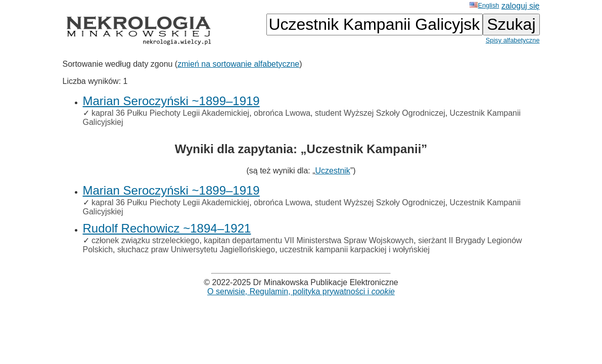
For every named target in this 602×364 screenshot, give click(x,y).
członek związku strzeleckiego (145, 240)
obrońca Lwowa (282, 113)
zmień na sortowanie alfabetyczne (238, 64)
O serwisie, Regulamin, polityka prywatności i (301, 291)
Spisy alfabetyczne (513, 40)
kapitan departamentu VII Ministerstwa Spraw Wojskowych (309, 240)
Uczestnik (333, 171)
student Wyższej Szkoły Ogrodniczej (380, 113)
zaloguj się (521, 6)
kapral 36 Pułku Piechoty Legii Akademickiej (170, 113)
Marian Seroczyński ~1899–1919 (171, 101)
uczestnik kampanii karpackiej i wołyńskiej (355, 249)
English (484, 5)
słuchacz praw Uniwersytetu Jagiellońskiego (196, 249)
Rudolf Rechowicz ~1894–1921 (167, 228)
